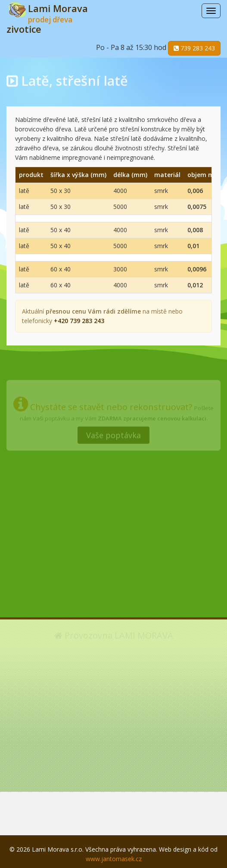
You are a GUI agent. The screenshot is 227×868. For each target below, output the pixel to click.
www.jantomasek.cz (114, 859)
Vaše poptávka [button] (113, 434)
